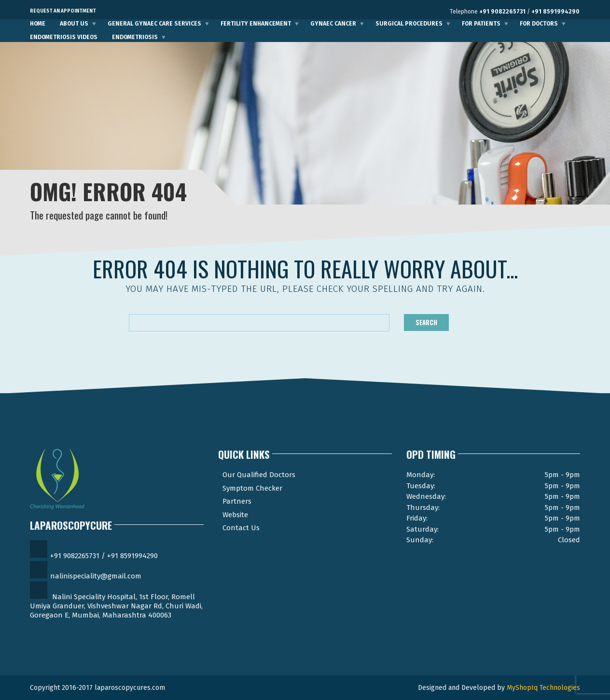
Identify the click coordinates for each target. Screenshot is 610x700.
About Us (74, 24)
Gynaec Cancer (333, 24)
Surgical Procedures (409, 24)
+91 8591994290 (555, 12)
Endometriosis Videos (64, 37)
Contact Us (241, 528)
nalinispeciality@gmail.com (96, 576)
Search (426, 322)
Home (38, 24)
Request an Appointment (63, 11)
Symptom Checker (252, 488)
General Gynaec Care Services (154, 24)
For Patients (481, 24)
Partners (237, 501)
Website (235, 515)
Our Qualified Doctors (259, 475)
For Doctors (539, 24)
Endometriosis (135, 37)
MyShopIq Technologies (543, 688)
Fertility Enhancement (256, 24)
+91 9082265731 (502, 12)
